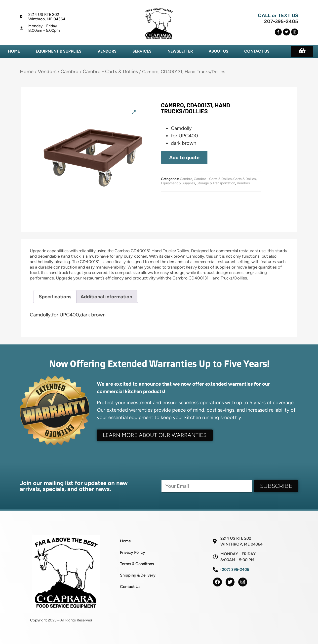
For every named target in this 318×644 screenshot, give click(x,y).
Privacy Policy (133, 552)
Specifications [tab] (55, 297)
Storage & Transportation (216, 183)
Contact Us (257, 51)
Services (142, 51)
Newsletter (180, 51)
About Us (219, 51)
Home (14, 51)
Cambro (70, 71)
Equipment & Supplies (59, 51)
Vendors (107, 51)
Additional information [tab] (106, 297)
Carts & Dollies (245, 179)
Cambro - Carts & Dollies (110, 71)
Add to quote (184, 157)
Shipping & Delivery (138, 575)
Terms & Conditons (137, 564)
